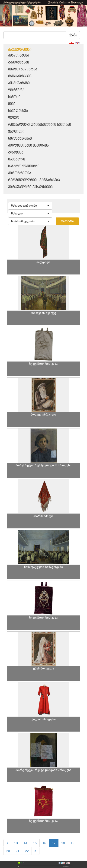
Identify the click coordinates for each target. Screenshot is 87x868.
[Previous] (7, 843)
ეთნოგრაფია (20, 173)
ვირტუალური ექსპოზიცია (30, 187)
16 (44, 843)
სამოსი (14, 97)
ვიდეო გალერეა (23, 69)
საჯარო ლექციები (24, 166)
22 (27, 851)
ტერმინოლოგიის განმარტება (34, 180)
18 (63, 843)
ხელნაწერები (20, 139)
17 (54, 843)
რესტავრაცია (20, 76)
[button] (30, 206)
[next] (35, 851)
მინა (12, 104)
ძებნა (73, 35)
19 (73, 843)
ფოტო (14, 118)
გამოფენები (19, 62)
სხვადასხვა (18, 111)
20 (8, 851)
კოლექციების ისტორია (28, 146)
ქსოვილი (16, 132)
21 (18, 851)
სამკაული (17, 159)
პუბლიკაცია (19, 56)
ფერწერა (16, 90)
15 (35, 843)
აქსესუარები (19, 83)
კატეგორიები (20, 50)
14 (26, 843)
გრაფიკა (16, 152)
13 (16, 843)
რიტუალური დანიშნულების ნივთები (40, 125)
